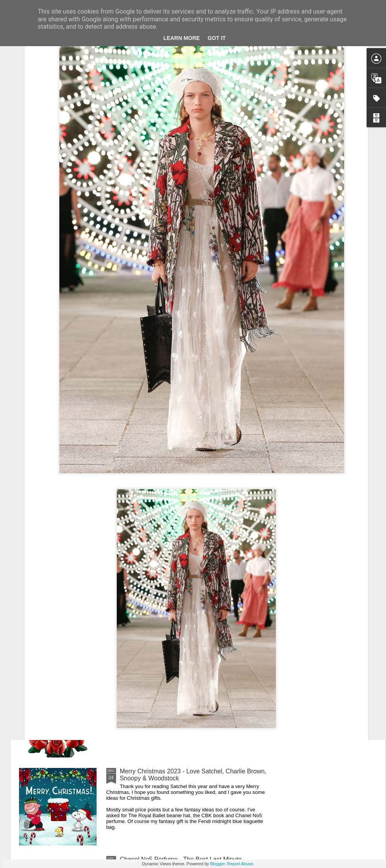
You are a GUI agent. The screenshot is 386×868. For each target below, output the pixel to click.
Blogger (217, 864)
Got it (217, 38)
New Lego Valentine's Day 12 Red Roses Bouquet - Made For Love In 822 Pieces (191, 687)
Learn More (182, 38)
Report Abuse (240, 864)
